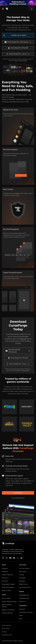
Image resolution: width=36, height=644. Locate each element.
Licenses (4, 632)
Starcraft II (5, 581)
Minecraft (5, 572)
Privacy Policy (23, 60)
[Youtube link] (10, 558)
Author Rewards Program (7, 606)
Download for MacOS (18, 48)
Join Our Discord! (24, 568)
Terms (16, 60)
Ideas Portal (23, 572)
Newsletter (22, 578)
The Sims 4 (5, 578)
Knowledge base (24, 595)
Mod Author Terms (7, 635)
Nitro (21, 619)
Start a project (6, 598)
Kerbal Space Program (8, 584)
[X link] (18, 558)
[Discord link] (14, 558)
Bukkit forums (23, 584)
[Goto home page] (7, 9)
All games (5, 568)
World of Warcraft (7, 575)
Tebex (21, 616)
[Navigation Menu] (3, 9)
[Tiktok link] (7, 558)
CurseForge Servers (25, 587)
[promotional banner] (18, 3)
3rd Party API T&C (7, 613)
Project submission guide (9, 602)
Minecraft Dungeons (8, 587)
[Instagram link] (3, 558)
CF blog (21, 575)
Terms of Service (6, 625)
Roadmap (22, 581)
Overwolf (23, 339)
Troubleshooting (24, 598)
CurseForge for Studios (26, 612)
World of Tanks (6, 591)
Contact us (22, 602)
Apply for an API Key (8, 610)
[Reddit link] (21, 558)
